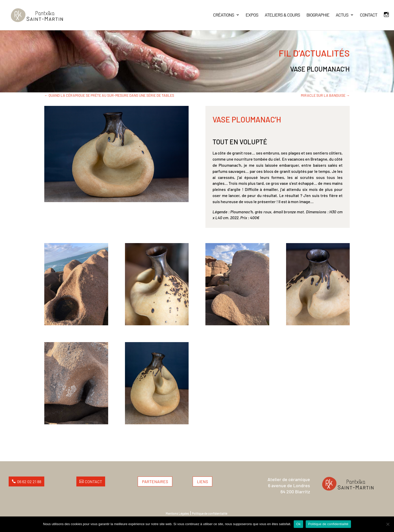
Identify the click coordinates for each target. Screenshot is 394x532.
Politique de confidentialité (210, 513)
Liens (202, 481)
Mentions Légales (177, 513)
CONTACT (369, 15)
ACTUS (342, 15)
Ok (298, 524)
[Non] (388, 524)
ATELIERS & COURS (282, 15)
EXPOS (252, 15)
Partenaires (155, 481)
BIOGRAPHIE (318, 15)
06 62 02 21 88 (29, 481)
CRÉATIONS (224, 15)
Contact (93, 481)
